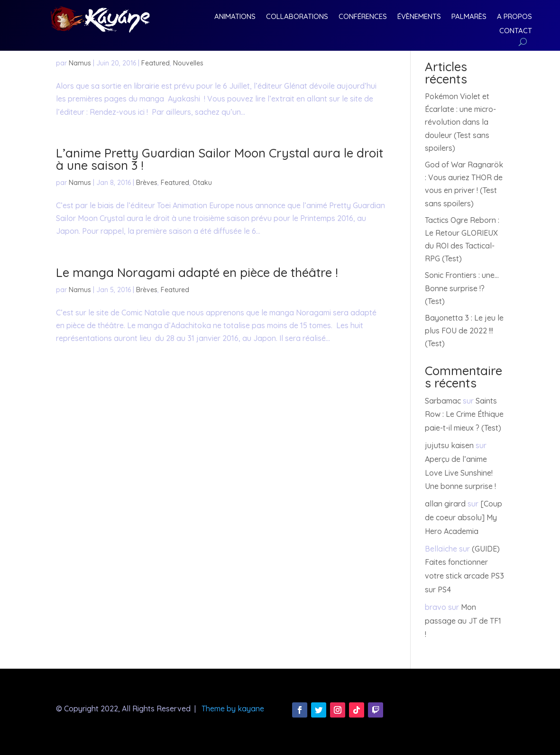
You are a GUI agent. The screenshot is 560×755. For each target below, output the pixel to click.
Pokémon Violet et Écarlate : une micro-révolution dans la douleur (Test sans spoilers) (460, 122)
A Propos (514, 17)
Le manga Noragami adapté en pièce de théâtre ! (197, 272)
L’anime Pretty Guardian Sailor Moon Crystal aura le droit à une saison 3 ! (220, 159)
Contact (516, 31)
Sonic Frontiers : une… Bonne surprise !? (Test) (462, 288)
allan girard (445, 504)
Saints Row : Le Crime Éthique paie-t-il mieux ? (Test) (464, 414)
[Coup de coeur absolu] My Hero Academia (464, 517)
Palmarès (469, 17)
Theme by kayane (233, 709)
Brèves (147, 183)
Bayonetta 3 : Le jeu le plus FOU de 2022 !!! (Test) (464, 331)
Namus (80, 63)
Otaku (202, 183)
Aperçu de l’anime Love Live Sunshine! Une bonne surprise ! (460, 473)
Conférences (363, 17)
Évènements (419, 17)
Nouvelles (188, 63)
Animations (235, 17)
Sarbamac (443, 401)
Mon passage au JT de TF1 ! (463, 621)
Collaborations (297, 17)
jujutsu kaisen (449, 445)
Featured (156, 63)
